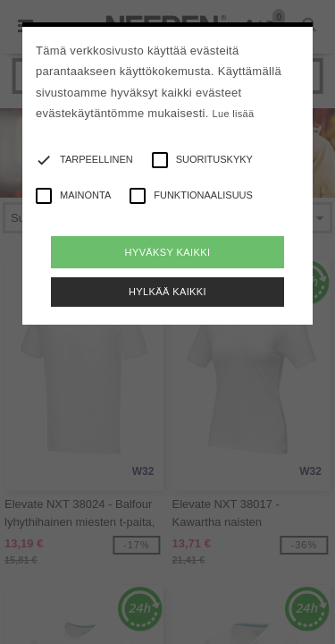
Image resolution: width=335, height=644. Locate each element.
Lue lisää (234, 114)
